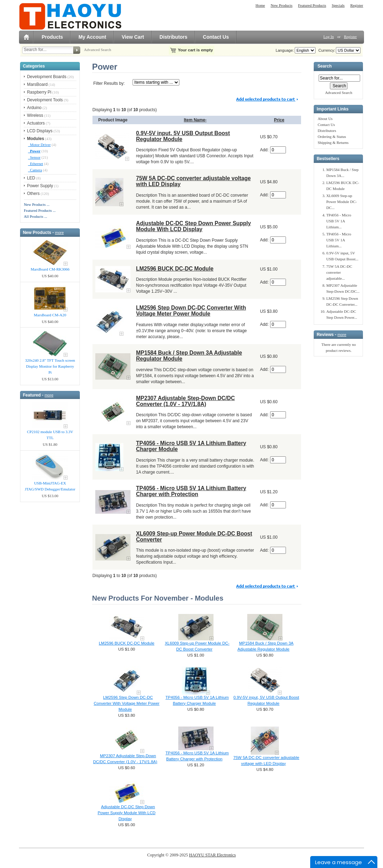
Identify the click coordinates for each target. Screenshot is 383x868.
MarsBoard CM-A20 (50, 315)
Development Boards (47, 77)
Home (260, 5)
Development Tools (45, 100)
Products (52, 37)
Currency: (326, 50)
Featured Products (312, 5)
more (59, 233)
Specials (338, 5)
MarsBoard (37, 84)
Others (33, 194)
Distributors (174, 37)
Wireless (35, 115)
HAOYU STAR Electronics (212, 855)
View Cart (133, 37)
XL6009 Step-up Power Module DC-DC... (342, 202)
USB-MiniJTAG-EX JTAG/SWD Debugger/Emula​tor (50, 486)
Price (279, 120)
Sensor (34, 157)
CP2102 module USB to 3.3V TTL (50, 435)
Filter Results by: (109, 83)
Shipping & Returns (333, 142)
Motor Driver (39, 145)
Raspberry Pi (39, 92)
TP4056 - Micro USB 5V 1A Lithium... (339, 221)
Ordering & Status (332, 137)
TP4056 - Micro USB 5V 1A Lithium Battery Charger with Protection (191, 491)
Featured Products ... (40, 210)
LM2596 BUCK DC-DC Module (175, 269)
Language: (285, 50)
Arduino (34, 108)
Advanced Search (98, 50)
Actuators (36, 123)
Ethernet (36, 164)
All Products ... (36, 216)
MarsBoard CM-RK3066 (50, 269)
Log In (329, 37)
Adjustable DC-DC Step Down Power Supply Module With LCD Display (194, 226)
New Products (281, 5)
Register (357, 5)
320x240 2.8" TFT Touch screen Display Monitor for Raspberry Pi (50, 366)
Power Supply (40, 186)
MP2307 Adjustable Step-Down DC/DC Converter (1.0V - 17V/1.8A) (186, 401)
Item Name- (195, 120)
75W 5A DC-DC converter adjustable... (339, 272)
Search (325, 66)
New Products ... (37, 204)
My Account (92, 37)
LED (31, 178)
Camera (35, 170)
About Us (325, 119)
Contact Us (216, 37)
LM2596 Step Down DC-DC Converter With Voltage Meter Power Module (191, 311)
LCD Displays (40, 131)
